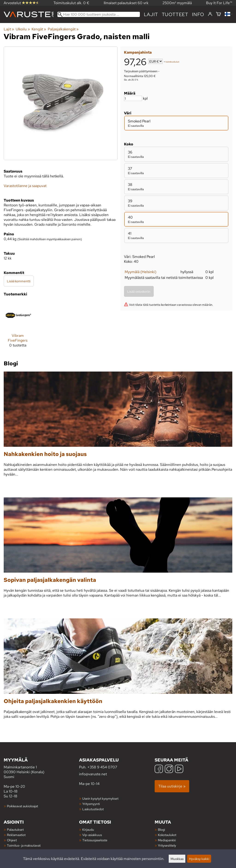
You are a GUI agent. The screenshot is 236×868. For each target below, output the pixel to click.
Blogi (161, 829)
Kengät (39, 29)
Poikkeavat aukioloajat (22, 806)
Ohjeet (12, 840)
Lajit (151, 14)
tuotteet (175, 14)
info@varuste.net (93, 774)
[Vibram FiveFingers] (18, 326)
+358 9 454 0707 (102, 767)
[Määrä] (133, 98)
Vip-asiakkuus (92, 835)
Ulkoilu (23, 29)
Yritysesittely (167, 845)
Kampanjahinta (138, 52)
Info (198, 14)
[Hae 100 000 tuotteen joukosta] (99, 14)
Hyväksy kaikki (199, 859)
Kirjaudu (88, 829)
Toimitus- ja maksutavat (24, 845)
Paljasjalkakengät (63, 29)
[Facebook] (159, 769)
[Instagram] (169, 769)
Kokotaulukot (167, 835)
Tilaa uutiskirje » (172, 786)
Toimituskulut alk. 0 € (71, 3)
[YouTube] (179, 769)
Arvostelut (21, 3)
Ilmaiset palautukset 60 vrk (126, 3)
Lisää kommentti (19, 281)
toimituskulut (172, 62)
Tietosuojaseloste (95, 840)
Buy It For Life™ (219, 3)
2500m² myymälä (177, 3)
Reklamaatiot (16, 835)
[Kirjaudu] (210, 14)
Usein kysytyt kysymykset (100, 798)
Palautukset (15, 829)
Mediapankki (167, 840)
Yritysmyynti (91, 804)
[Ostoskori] (218, 14)
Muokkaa (177, 859)
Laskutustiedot (93, 809)
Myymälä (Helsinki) (140, 272)
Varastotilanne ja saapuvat (25, 186)
